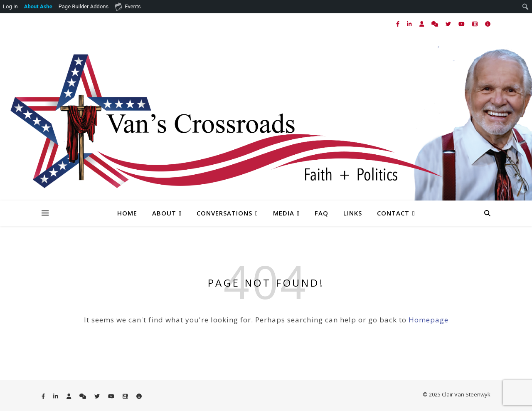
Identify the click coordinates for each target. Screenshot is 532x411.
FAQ (321, 213)
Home (127, 213)
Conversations (224, 213)
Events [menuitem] (128, 6)
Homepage (429, 320)
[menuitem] (38, 7)
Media (284, 213)
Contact (393, 213)
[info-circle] (488, 24)
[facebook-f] (398, 24)
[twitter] (449, 24)
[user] (422, 24)
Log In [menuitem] (10, 6)
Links (353, 213)
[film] (475, 24)
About (164, 213)
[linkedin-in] (410, 24)
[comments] (435, 24)
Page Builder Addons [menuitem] (84, 6)
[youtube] (462, 24)
